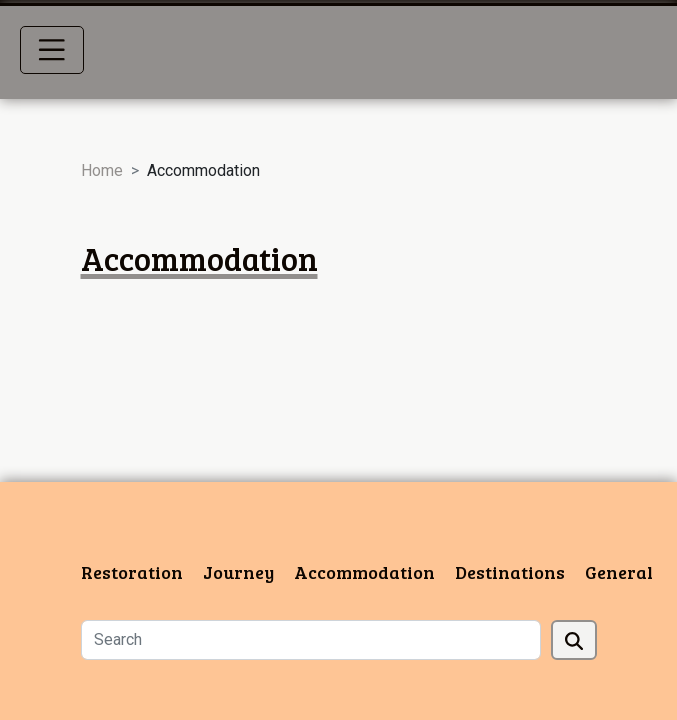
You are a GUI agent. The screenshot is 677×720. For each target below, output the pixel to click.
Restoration (132, 572)
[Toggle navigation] (52, 50)
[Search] (311, 640)
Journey (238, 572)
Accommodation (364, 572)
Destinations (510, 572)
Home (102, 170)
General (619, 572)
